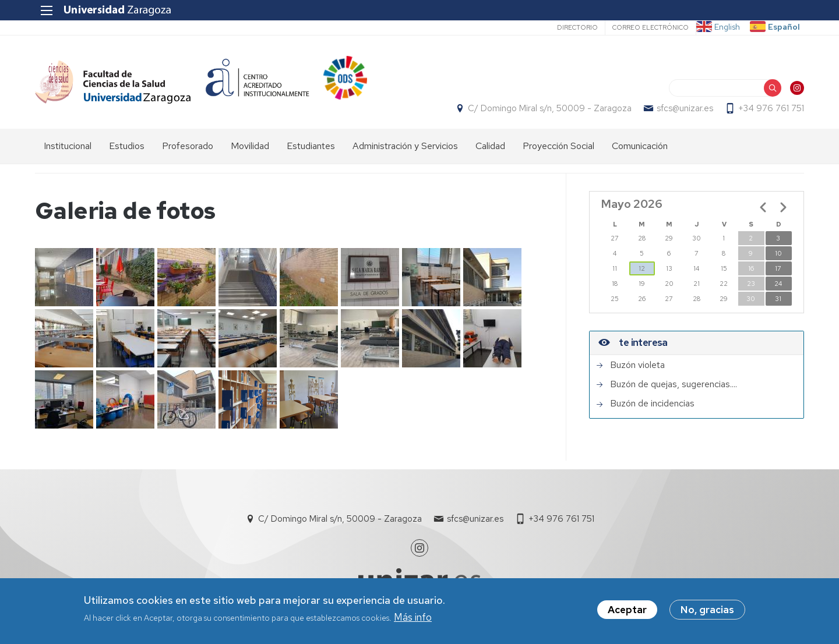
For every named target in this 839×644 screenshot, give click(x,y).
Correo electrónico (651, 27)
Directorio (577, 27)
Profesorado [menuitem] (188, 146)
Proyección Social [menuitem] (558, 146)
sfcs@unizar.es (685, 108)
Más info (413, 618)
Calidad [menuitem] (490, 146)
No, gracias (707, 611)
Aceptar (627, 611)
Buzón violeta (637, 365)
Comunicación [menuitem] (640, 146)
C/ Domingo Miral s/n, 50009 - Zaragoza (550, 108)
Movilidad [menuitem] (250, 146)
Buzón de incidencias (652, 404)
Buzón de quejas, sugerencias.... (674, 384)
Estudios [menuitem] (127, 146)
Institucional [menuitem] (68, 146)
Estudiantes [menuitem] (311, 146)
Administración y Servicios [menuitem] (405, 146)
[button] (64, 277)
